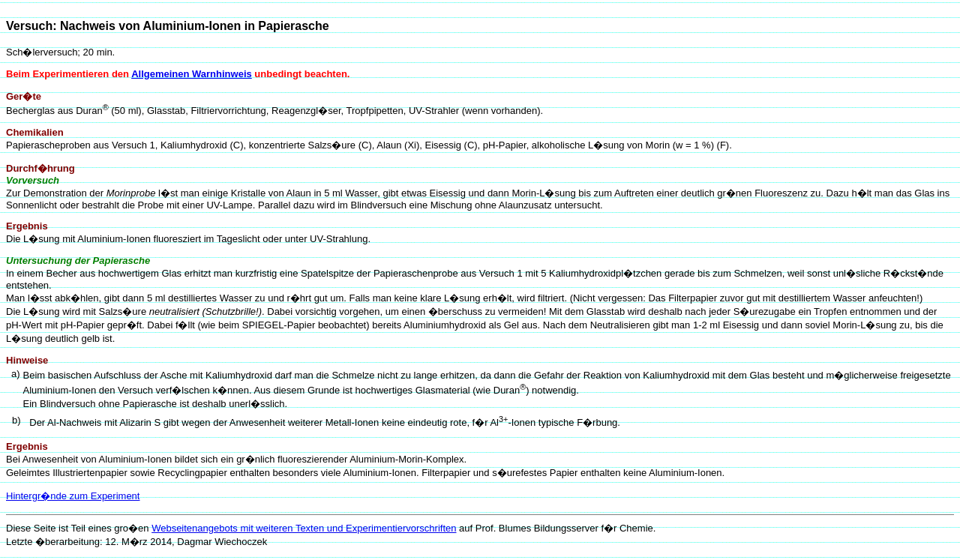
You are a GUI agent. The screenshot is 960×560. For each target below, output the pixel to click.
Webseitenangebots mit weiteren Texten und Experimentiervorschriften (304, 528)
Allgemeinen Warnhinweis (192, 74)
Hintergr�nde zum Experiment (73, 496)
